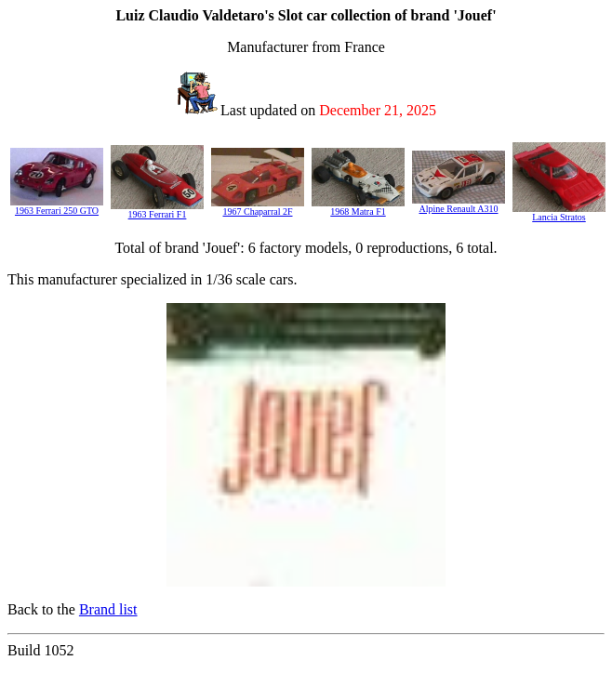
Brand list (108, 609)
